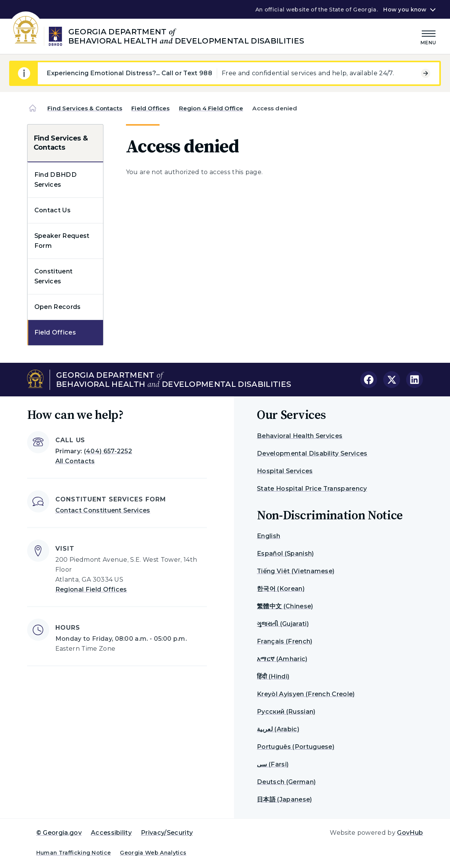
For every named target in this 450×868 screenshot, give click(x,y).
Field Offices (150, 108)
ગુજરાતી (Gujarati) (283, 624)
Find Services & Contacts (85, 108)
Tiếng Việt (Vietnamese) (296, 571)
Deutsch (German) (286, 782)
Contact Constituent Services (103, 510)
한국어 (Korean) (281, 589)
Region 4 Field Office (211, 108)
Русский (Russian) (286, 712)
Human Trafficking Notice (74, 853)
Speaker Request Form (62, 241)
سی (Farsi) (273, 764)
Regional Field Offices (91, 589)
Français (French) (285, 641)
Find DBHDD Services (56, 180)
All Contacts (75, 461)
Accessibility (111, 833)
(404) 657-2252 (108, 451)
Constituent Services (54, 276)
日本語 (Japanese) (284, 799)
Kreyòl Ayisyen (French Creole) (306, 694)
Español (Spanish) (285, 554)
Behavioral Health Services (300, 436)
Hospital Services (285, 471)
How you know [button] (405, 10)
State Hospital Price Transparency (312, 489)
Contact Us (52, 210)
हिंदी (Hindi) (273, 676)
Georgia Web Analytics (153, 853)
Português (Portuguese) (296, 747)
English (269, 536)
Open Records (58, 307)
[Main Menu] (429, 36)
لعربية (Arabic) (278, 729)
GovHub (410, 833)
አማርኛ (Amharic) (282, 659)
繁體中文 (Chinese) (285, 606)
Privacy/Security (167, 833)
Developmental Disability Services (312, 453)
